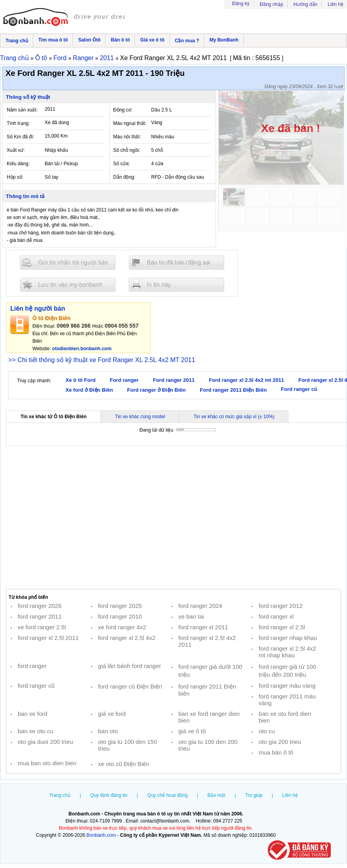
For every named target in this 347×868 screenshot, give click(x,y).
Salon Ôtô (90, 40)
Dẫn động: (124, 177)
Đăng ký (241, 4)
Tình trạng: (18, 123)
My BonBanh (224, 40)
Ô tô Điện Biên (52, 318)
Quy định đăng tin (109, 795)
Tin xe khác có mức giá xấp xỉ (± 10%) (234, 417)
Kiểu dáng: (18, 164)
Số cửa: (121, 164)
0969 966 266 (74, 326)
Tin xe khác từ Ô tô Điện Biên (54, 417)
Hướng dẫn (306, 4)
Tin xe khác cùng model (140, 417)
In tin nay (176, 284)
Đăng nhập (272, 4)
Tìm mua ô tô (53, 40)
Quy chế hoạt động (167, 795)
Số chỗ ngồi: (127, 150)
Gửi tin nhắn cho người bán (68, 263)
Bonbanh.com (101, 835)
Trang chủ (17, 41)
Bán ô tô (120, 40)
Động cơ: (123, 110)
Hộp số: (15, 177)
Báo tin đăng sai (176, 263)
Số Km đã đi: (20, 137)
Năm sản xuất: (22, 110)
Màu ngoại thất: (130, 123)
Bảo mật (216, 795)
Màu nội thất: (127, 137)
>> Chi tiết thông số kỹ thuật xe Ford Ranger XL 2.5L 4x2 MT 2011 (102, 360)
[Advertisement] (173, 518)
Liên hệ (336, 4)
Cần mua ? (187, 41)
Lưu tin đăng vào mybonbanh (68, 284)
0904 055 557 (122, 326)
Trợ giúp (254, 795)
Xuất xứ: (16, 150)
